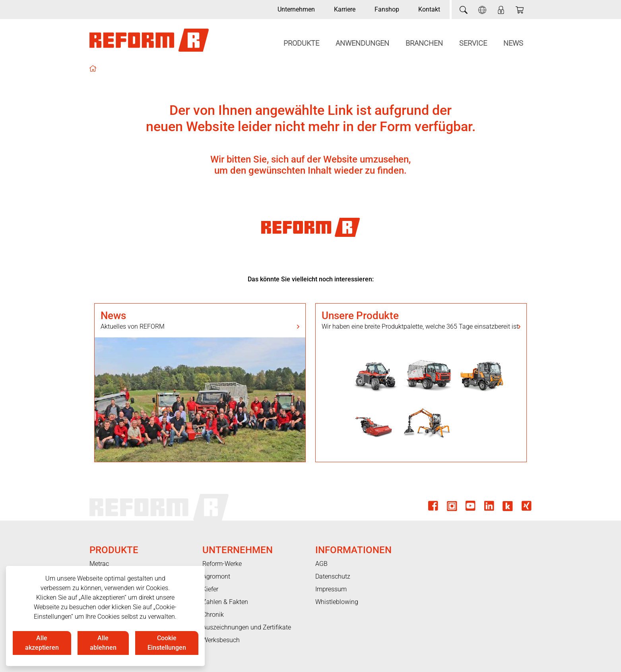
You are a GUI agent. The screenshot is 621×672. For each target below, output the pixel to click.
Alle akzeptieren (42, 643)
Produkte (301, 43)
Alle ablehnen (103, 643)
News (513, 43)
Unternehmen (296, 9)
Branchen (424, 43)
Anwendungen (362, 43)
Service (473, 43)
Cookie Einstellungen (167, 643)
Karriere (345, 9)
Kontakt (429, 9)
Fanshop (387, 9)
